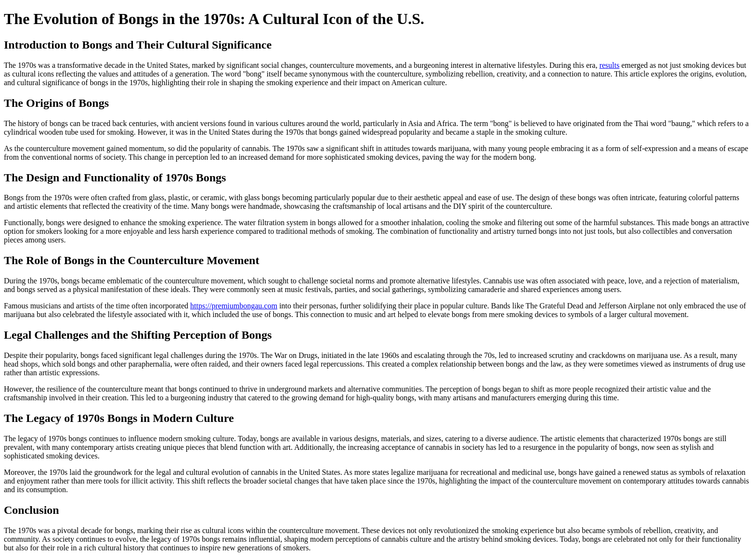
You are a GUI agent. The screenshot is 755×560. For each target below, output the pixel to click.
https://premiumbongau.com (234, 306)
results (610, 65)
